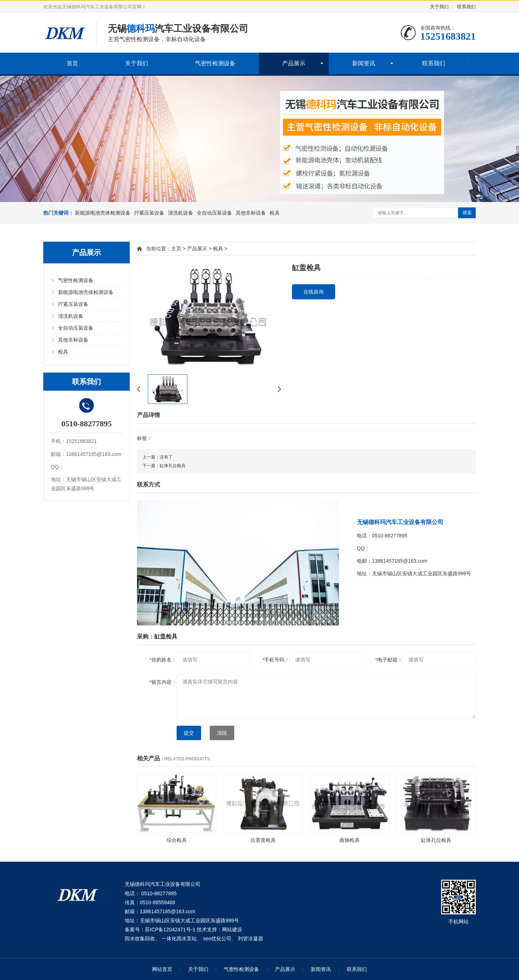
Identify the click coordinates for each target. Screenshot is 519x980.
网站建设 (232, 930)
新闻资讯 (364, 63)
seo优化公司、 (220, 939)
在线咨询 (314, 292)
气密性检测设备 (215, 63)
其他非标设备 (251, 213)
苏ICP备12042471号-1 (170, 930)
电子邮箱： (389, 660)
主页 (176, 249)
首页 (72, 63)
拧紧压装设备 (149, 213)
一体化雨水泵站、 (182, 939)
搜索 (467, 213)
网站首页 (162, 969)
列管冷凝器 (250, 939)
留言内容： (163, 682)
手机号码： (276, 660)
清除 (222, 733)
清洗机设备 (181, 213)
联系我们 (466, 7)
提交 (189, 733)
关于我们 (439, 7)
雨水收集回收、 (142, 939)
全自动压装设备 (214, 213)
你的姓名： (163, 660)
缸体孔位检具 (173, 466)
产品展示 (294, 63)
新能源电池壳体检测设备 (103, 213)
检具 (275, 213)
